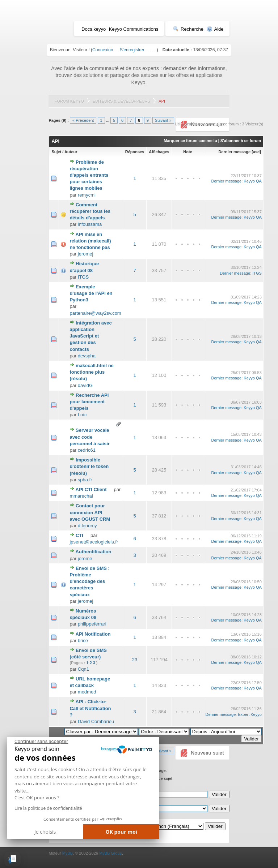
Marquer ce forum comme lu (190, 141)
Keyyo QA (253, 181)
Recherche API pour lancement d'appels (89, 402)
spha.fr (85, 480)
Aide (215, 29)
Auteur (71, 152)
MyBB (68, 853)
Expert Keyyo (250, 714)
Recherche (188, 29)
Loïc (82, 415)
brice (83, 641)
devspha (87, 356)
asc (256, 152)
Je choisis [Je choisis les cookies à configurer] (45, 832)
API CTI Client (91, 489)
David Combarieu (96, 721)
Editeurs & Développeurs (121, 101)
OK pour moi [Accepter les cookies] (121, 832)
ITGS (83, 277)
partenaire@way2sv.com (95, 313)
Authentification (94, 552)
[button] (12, 859)
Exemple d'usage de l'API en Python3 (91, 293)
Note (188, 152)
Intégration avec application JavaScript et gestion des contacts (90, 336)
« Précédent (83, 120)
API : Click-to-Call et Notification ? (90, 708)
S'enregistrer (132, 50)
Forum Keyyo (69, 101)
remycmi (87, 195)
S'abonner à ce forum (241, 141)
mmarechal (81, 496)
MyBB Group (111, 853)
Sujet (56, 152)
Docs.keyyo (94, 29)
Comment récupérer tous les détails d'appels (90, 211)
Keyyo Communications (134, 29)
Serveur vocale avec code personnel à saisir (90, 437)
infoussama (90, 224)
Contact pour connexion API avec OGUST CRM (90, 512)
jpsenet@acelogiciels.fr (94, 542)
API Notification (93, 634)
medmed (87, 692)
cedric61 (87, 450)
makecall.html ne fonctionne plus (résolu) (91, 372)
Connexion (103, 50)
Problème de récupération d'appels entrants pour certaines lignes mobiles (89, 175)
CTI (79, 535)
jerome (85, 558)
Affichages (159, 152)
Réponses (135, 152)
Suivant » (163, 120)
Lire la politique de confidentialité (48, 808)
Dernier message (234, 152)
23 (135, 660)
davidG (85, 385)
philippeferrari (92, 624)
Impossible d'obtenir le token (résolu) (89, 466)
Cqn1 (83, 669)
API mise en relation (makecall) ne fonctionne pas (90, 241)
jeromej (86, 254)
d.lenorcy (87, 526)
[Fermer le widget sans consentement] (41, 742)
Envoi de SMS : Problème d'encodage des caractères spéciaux (90, 581)
